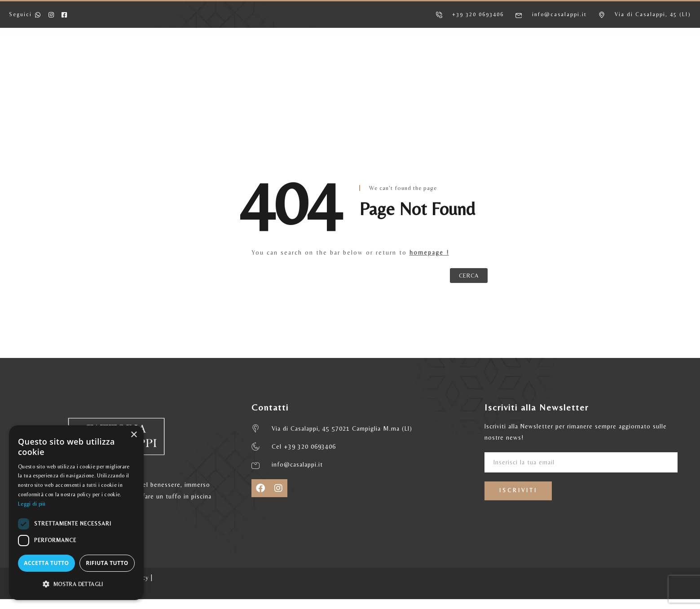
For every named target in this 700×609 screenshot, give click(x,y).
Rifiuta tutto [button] (107, 563)
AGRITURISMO (171, 60)
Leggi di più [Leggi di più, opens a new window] (32, 504)
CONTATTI (545, 60)
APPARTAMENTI (244, 60)
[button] (76, 584)
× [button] (134, 435)
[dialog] (76, 513)
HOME (114, 60)
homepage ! (429, 252)
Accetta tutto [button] (46, 563)
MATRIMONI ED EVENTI (466, 60)
